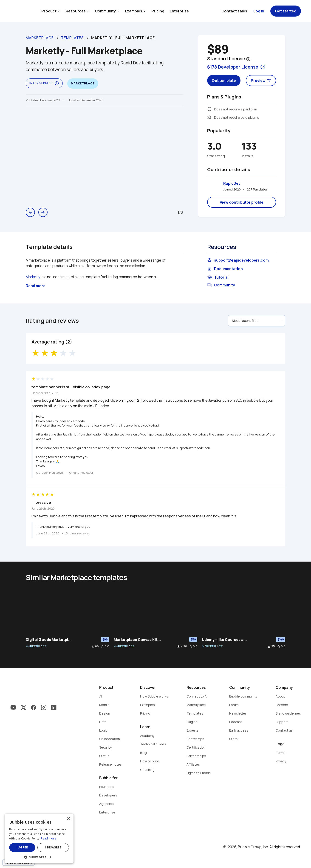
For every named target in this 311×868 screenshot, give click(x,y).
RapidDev (232, 183)
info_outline (57, 83)
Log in (259, 11)
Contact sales (234, 11)
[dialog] (39, 839)
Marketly (33, 277)
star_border (102, 646)
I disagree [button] (53, 847)
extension (209, 117)
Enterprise (179, 11)
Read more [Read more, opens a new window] (48, 838)
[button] (39, 857)
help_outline (248, 59)
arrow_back (30, 212)
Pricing (158, 11)
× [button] (68, 819)
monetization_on (209, 109)
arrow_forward (43, 212)
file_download (93, 646)
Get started (286, 11)
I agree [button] (22, 847)
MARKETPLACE (36, 646)
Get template (224, 81)
